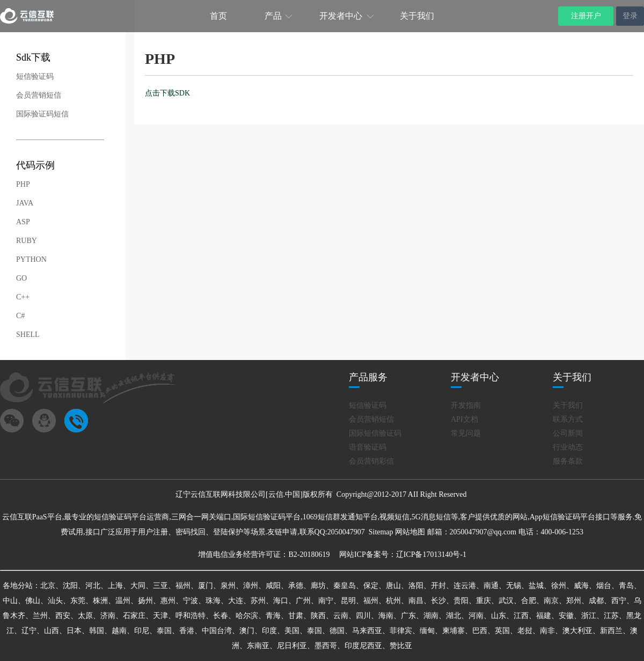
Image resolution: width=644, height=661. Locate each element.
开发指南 (466, 405)
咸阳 (273, 586)
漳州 (251, 586)
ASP (23, 222)
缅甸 (427, 631)
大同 (138, 586)
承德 (296, 586)
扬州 (145, 601)
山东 (499, 616)
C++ (23, 297)
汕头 (55, 601)
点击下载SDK (167, 93)
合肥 (529, 601)
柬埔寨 (453, 631)
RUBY (27, 241)
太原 (85, 616)
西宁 (619, 601)
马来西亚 (367, 631)
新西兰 (611, 631)
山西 (52, 631)
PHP (23, 184)
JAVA (25, 203)
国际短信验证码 (375, 433)
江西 (521, 616)
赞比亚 (401, 646)
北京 (48, 586)
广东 (408, 616)
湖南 (431, 616)
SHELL (28, 335)
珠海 (213, 601)
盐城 (536, 586)
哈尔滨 (247, 616)
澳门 (247, 631)
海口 (281, 601)
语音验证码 (368, 447)
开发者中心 (341, 16)
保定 (371, 586)
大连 (236, 601)
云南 (341, 616)
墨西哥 (326, 646)
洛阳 (416, 586)
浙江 (589, 616)
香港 (187, 631)
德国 (337, 631)
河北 (93, 586)
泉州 (228, 586)
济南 (108, 616)
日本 (74, 631)
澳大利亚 (577, 631)
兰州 (40, 616)
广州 (303, 601)
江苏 (611, 616)
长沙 (438, 601)
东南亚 (258, 646)
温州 (123, 601)
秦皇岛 (345, 586)
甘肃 (296, 616)
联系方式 (568, 419)
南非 (547, 631)
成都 (596, 601)
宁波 (191, 601)
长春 (221, 616)
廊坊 (318, 586)
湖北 (453, 616)
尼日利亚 (292, 646)
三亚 (160, 586)
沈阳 (70, 586)
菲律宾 (401, 631)
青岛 (626, 586)
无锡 (514, 586)
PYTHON (31, 259)
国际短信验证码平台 (267, 517)
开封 (438, 586)
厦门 (206, 586)
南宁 (326, 601)
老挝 (525, 631)
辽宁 (29, 631)
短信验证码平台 (120, 517)
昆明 (348, 601)
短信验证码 (35, 76)
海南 (386, 616)
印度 (269, 631)
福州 (183, 586)
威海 (581, 586)
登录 (630, 16)
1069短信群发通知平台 (340, 517)
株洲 (100, 601)
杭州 (393, 601)
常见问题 (466, 433)
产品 (273, 16)
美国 (292, 631)
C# (20, 316)
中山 (10, 601)
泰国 (164, 631)
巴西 (480, 631)
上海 (115, 586)
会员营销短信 (39, 95)
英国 (502, 631)
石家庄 (134, 616)
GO (21, 278)
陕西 (318, 616)
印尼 (142, 631)
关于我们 (417, 16)
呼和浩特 (191, 616)
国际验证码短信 (42, 114)
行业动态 (568, 447)
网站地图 (410, 532)
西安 (63, 616)
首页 (218, 16)
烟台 (604, 586)
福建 (544, 616)
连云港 (465, 586)
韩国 (97, 631)
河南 (476, 616)
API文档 (464, 419)
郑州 (574, 601)
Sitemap (381, 532)
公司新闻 (568, 433)
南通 (491, 586)
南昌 (416, 601)
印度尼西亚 (363, 646)
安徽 (566, 616)
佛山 (33, 601)
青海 (273, 616)
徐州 (559, 586)
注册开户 (586, 16)
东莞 (78, 601)
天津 (160, 616)
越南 (119, 631)
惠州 (168, 601)
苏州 (258, 601)
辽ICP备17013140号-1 (431, 554)
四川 (363, 616)
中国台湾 (217, 631)
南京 (551, 601)
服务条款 (568, 461)
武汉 (506, 601)
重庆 (484, 601)
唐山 (393, 586)
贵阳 (461, 601)
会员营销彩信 (371, 461)
